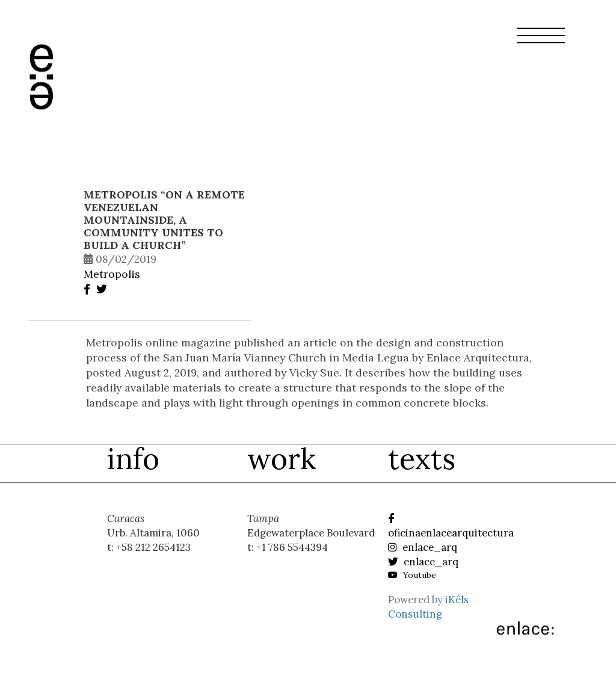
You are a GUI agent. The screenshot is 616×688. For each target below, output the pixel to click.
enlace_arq (423, 547)
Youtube (412, 575)
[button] (541, 43)
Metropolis (112, 274)
